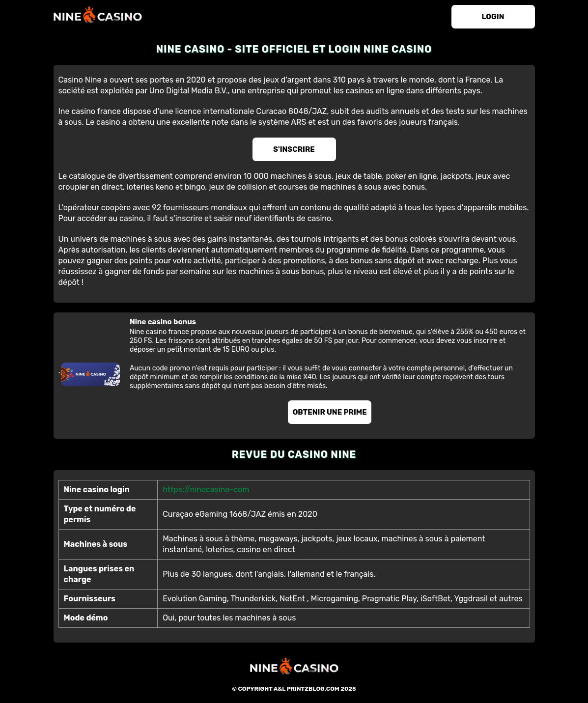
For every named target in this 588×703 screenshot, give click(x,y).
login (493, 17)
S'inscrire (294, 149)
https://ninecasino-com (206, 490)
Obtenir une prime (330, 412)
